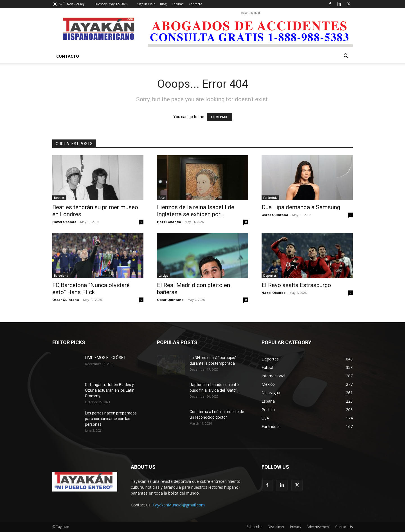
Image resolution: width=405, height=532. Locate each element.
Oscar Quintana (275, 215)
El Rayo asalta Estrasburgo (297, 285)
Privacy (296, 527)
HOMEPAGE (219, 117)
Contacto (195, 4)
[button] (346, 57)
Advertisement (318, 527)
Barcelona (61, 276)
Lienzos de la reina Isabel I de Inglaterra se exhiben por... (196, 211)
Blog (163, 4)
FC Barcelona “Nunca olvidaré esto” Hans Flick (91, 289)
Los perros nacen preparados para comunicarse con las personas (111, 419)
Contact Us (344, 527)
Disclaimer (276, 527)
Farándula (270, 198)
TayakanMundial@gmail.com (179, 505)
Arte (162, 198)
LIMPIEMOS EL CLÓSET (105, 358)
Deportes (270, 276)
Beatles (59, 198)
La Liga (164, 276)
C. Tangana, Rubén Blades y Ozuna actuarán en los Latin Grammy (110, 390)
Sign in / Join (146, 4)
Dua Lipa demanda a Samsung (301, 207)
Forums (178, 4)
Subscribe (255, 527)
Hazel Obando (64, 222)
